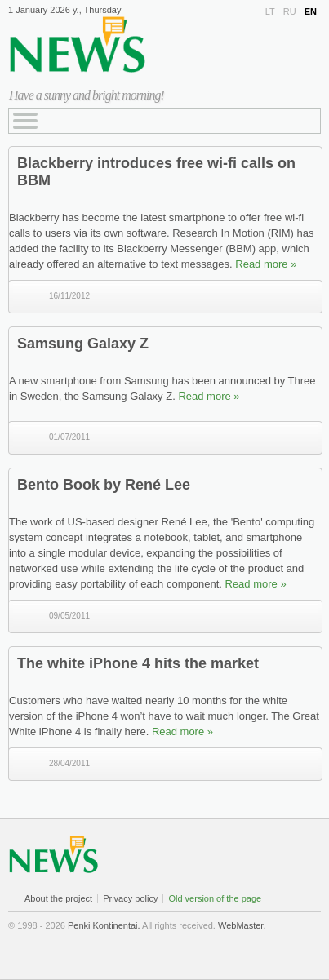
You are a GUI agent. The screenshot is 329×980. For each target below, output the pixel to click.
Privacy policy (130, 898)
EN (311, 11)
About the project (58, 898)
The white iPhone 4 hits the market (138, 663)
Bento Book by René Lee (104, 485)
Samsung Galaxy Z (83, 344)
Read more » (266, 264)
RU (290, 11)
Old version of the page (215, 898)
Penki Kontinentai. (104, 925)
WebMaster (240, 925)
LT (270, 11)
